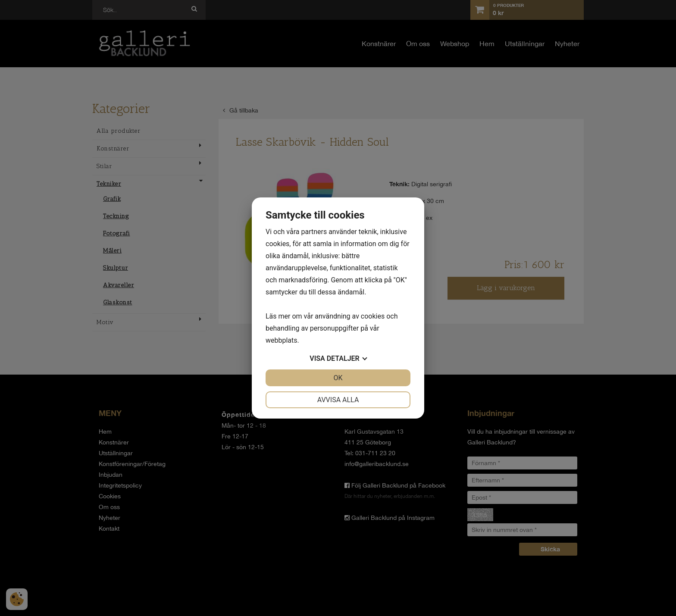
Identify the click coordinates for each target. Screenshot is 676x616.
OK (338, 378)
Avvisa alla (338, 400)
